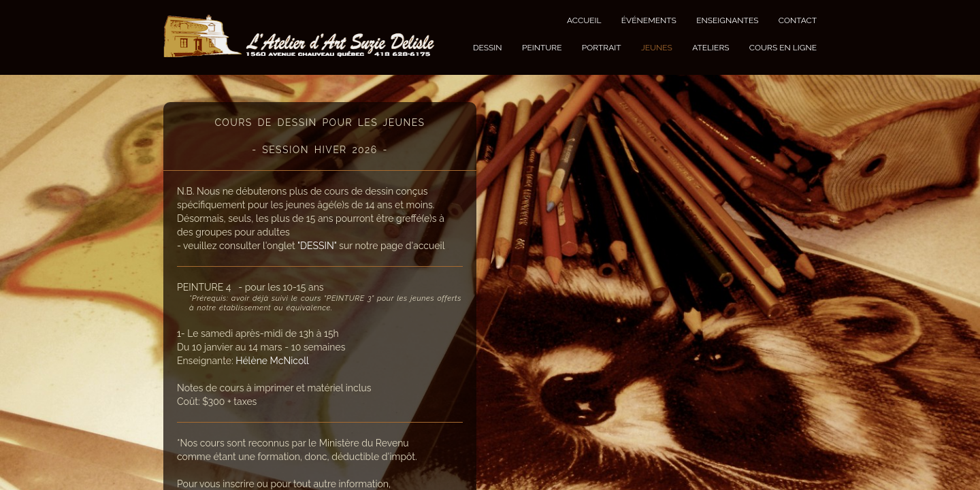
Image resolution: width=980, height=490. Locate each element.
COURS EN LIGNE (783, 48)
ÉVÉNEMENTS (649, 20)
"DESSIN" (317, 246)
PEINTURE (542, 48)
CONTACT (798, 20)
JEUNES (657, 48)
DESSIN (488, 48)
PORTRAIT (602, 48)
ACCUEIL (584, 20)
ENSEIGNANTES (727, 20)
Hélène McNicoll (272, 361)
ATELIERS (710, 48)
